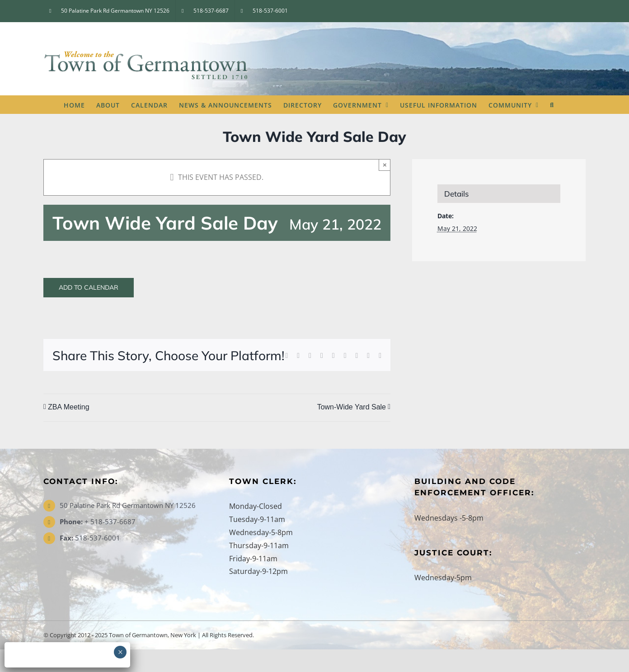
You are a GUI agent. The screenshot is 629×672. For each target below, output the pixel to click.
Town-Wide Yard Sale (352, 407)
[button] (552, 104)
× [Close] (385, 165)
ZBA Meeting (69, 407)
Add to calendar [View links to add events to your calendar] (89, 288)
